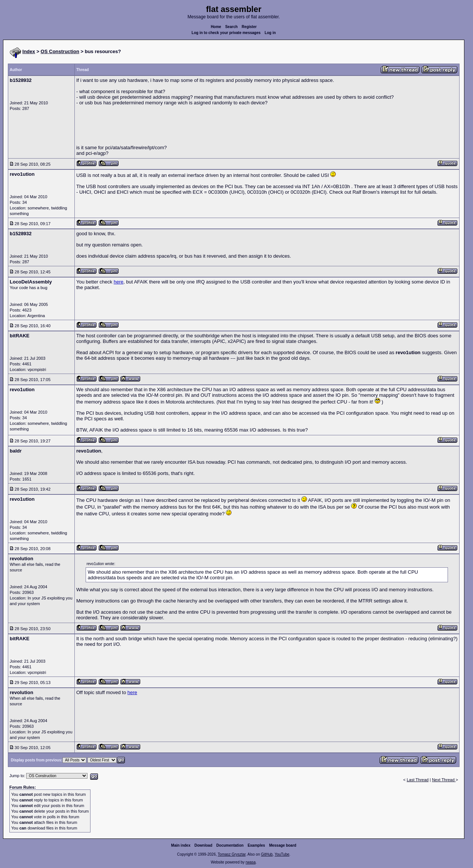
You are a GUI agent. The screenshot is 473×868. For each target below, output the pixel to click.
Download (203, 845)
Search (231, 27)
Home (216, 27)
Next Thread (444, 780)
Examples (256, 845)
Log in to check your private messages (226, 33)
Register (249, 27)
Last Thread (418, 780)
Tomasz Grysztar (231, 854)
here (119, 282)
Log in (270, 33)
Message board (283, 845)
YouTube (282, 854)
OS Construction (60, 51)
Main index (181, 845)
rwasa (251, 862)
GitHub (267, 854)
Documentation (230, 845)
